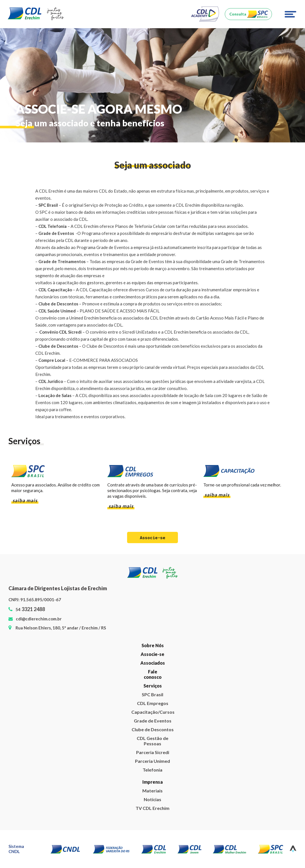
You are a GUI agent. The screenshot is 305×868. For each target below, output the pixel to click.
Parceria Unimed (152, 762)
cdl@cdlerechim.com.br (39, 619)
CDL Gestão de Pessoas (152, 741)
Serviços (153, 686)
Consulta (238, 14)
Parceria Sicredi (153, 753)
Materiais (152, 791)
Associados (153, 663)
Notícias (152, 800)
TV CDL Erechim (152, 809)
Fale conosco (153, 675)
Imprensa (152, 782)
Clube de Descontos (153, 730)
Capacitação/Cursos (152, 712)
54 (30, 610)
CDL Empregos (153, 704)
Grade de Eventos (153, 721)
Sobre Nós (153, 646)
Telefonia (152, 770)
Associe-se (152, 655)
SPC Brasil (152, 695)
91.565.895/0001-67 (41, 600)
